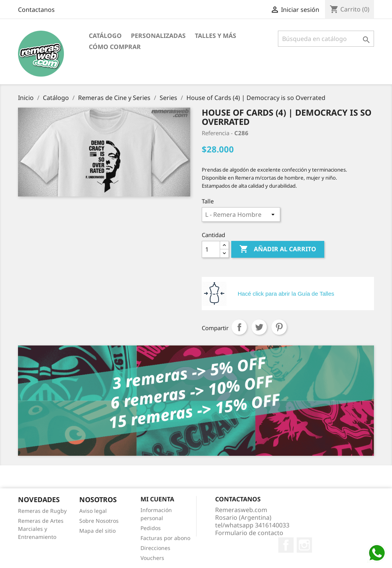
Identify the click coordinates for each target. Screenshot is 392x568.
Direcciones (155, 548)
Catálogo (105, 36)
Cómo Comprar (115, 47)
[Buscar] (326, 39)
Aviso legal (93, 511)
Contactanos (36, 10)
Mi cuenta (157, 499)
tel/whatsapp (252, 525)
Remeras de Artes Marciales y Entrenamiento (41, 529)
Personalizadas (158, 36)
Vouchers (152, 558)
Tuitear (259, 327)
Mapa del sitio (97, 531)
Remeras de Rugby (42, 511)
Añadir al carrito (278, 249)
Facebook (286, 545)
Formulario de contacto (249, 533)
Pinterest (279, 327)
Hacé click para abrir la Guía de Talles (286, 294)
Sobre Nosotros (99, 521)
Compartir (239, 327)
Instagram (304, 545)
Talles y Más (216, 36)
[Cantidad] (211, 249)
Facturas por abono (165, 538)
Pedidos (151, 528)
